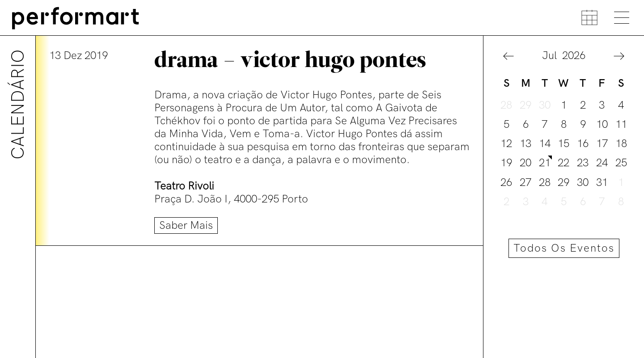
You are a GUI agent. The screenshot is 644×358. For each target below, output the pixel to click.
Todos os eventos (564, 248)
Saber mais (186, 225)
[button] (508, 57)
